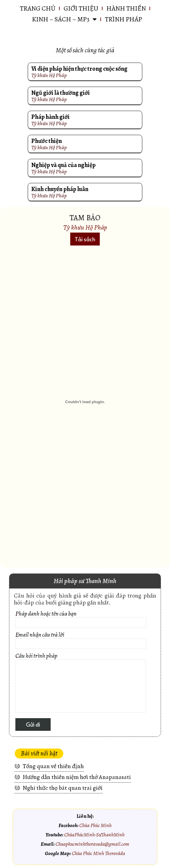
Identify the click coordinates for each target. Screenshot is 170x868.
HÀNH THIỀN (126, 8)
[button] (85, 239)
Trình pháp (123, 19)
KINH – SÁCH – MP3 (64, 19)
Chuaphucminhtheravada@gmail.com (92, 844)
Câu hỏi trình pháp (81, 684)
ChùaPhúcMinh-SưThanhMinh (94, 835)
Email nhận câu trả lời (81, 641)
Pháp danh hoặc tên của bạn (81, 620)
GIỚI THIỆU (81, 8)
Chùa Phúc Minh (95, 825)
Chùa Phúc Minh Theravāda (98, 853)
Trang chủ (38, 8)
